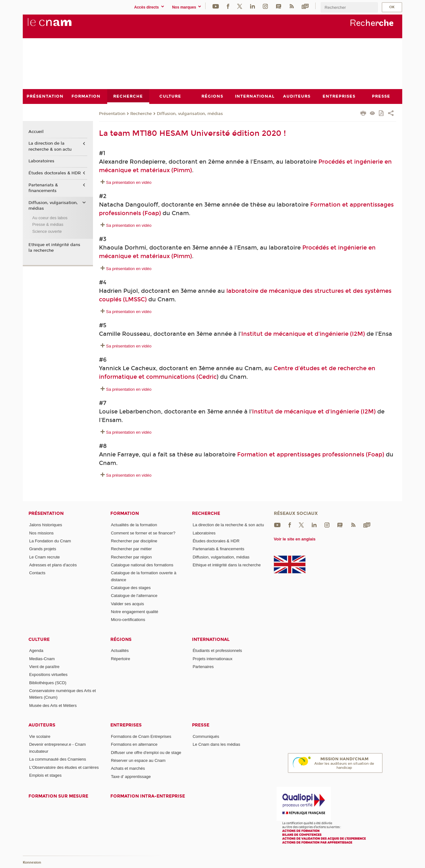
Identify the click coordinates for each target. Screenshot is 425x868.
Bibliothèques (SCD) (48, 682)
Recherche (141, 113)
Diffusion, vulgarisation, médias (190, 113)
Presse (201, 725)
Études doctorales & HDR (55, 173)
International (211, 639)
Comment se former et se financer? (143, 533)
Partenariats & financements (43, 188)
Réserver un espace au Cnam (138, 760)
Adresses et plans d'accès (53, 565)
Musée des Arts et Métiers (53, 705)
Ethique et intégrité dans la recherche (54, 247)
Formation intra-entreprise (148, 796)
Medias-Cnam (42, 658)
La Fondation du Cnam (50, 541)
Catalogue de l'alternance (134, 596)
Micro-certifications (128, 620)
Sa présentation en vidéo (129, 182)
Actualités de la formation (134, 525)
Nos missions (41, 533)
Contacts (37, 573)
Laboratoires (41, 161)
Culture (39, 639)
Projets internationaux (212, 658)
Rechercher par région (131, 557)
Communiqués (206, 736)
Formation (125, 513)
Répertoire (121, 658)
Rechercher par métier (131, 549)
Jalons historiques (46, 525)
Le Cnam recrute (44, 557)
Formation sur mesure (58, 796)
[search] (349, 7)
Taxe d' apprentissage (131, 776)
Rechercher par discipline (134, 541)
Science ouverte (47, 231)
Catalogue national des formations (142, 565)
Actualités (120, 651)
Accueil (36, 131)
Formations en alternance (134, 744)
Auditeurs (42, 725)
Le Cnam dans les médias (216, 744)
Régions (121, 639)
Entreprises (126, 725)
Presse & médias (48, 224)
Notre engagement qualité (135, 611)
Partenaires (203, 667)
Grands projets (43, 549)
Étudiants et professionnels (217, 651)
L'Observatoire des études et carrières (64, 767)
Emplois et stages (45, 775)
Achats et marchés (128, 768)
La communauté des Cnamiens (58, 759)
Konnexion (32, 862)
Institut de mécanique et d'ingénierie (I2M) (303, 334)
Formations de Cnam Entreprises (141, 736)
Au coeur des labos (50, 217)
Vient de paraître (44, 667)
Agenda (36, 651)
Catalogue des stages (131, 587)
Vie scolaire (40, 736)
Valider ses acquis (128, 603)
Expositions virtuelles (48, 675)
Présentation (112, 113)
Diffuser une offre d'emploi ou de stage (146, 752)
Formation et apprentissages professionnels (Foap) (311, 454)
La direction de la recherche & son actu (50, 146)
